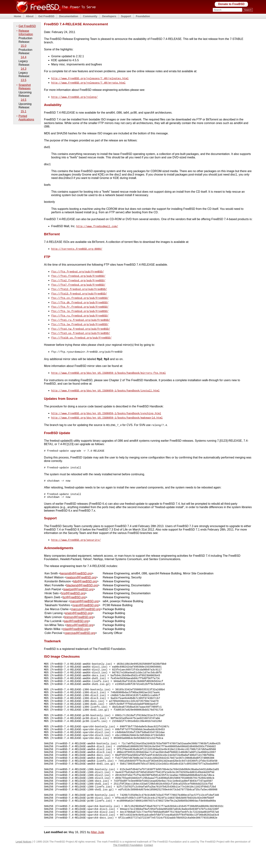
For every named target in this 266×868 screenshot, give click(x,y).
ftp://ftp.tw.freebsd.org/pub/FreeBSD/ (80, 318)
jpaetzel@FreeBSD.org (78, 582)
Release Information (26, 33)
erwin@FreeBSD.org (79, 606)
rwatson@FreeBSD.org (81, 570)
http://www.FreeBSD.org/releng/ (74, 96)
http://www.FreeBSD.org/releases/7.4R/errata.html (88, 82)
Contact (149, 864)
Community (90, 16)
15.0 (24, 46)
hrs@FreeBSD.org (73, 586)
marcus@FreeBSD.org (86, 602)
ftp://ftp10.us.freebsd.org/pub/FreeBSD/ (81, 330)
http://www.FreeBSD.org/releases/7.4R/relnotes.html (90, 78)
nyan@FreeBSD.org (86, 598)
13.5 (24, 80)
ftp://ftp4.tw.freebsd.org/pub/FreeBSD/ (81, 322)
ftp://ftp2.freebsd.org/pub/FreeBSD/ (78, 278)
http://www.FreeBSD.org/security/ (76, 533)
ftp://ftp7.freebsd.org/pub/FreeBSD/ (78, 282)
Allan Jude (97, 851)
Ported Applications (26, 118)
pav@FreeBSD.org (76, 614)
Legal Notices (24, 860)
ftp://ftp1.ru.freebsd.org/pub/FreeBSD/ (81, 314)
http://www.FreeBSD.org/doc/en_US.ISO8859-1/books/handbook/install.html (105, 382)
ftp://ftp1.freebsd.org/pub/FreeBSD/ (78, 274)
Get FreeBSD (46, 16)
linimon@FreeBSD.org (79, 610)
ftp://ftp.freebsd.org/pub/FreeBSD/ (78, 270)
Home (18, 16)
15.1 (24, 111)
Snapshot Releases (25, 87)
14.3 (24, 69)
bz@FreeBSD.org (74, 590)
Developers (109, 16)
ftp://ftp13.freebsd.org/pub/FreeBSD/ (79, 290)
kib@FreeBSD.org (85, 574)
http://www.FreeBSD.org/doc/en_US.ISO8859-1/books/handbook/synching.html (106, 405)
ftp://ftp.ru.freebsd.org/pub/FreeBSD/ (80, 310)
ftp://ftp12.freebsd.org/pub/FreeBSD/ (79, 286)
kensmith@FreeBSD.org (76, 566)
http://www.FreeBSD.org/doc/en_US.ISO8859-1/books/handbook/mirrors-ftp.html (109, 365)
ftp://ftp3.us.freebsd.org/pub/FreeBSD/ (81, 326)
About (30, 16)
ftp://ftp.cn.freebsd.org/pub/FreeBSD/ (80, 294)
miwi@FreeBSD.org (76, 622)
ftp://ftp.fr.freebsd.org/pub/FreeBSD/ (80, 302)
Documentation (69, 16)
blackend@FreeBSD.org (82, 578)
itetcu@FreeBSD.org (80, 618)
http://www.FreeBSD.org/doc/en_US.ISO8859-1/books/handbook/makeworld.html (107, 409)
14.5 (24, 100)
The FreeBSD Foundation (128, 864)
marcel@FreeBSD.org (84, 594)
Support (126, 16)
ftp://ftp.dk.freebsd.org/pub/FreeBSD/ (80, 298)
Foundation (143, 16)
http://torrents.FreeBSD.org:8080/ (77, 247)
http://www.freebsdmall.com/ (97, 225)
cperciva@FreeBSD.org (80, 626)
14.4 (24, 57)
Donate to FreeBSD (231, 4)
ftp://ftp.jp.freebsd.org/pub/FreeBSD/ (80, 306)
